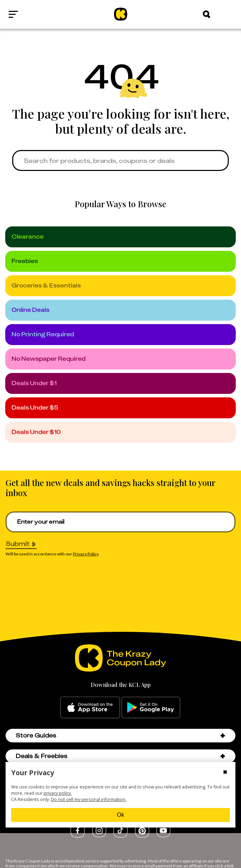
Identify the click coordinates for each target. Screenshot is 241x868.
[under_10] (120, 432)
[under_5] (120, 408)
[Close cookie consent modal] (225, 773)
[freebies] (120, 261)
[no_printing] (120, 335)
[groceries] (120, 286)
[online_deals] (120, 310)
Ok (120, 815)
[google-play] (151, 708)
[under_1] (120, 383)
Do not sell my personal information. (89, 799)
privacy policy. (58, 793)
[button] (223, 736)
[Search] (206, 14)
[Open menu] (30, 14)
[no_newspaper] (120, 359)
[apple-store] (90, 708)
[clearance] (120, 237)
